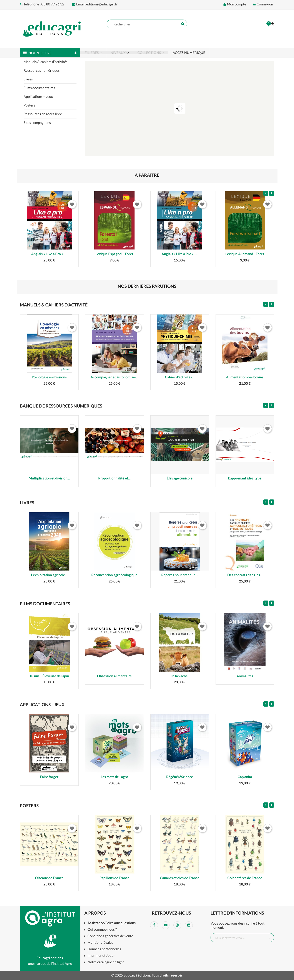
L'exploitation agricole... (49, 575)
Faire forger (49, 777)
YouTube (166, 925)
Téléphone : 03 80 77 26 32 (42, 4)
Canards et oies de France (180, 878)
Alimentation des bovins (245, 377)
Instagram (177, 925)
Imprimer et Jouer (101, 956)
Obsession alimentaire (114, 676)
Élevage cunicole (179, 478)
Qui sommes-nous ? (102, 930)
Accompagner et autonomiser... (114, 377)
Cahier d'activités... (180, 377)
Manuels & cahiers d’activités (46, 62)
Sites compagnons (37, 123)
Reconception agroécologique (114, 575)
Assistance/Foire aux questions (112, 923)
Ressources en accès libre (43, 114)
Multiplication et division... (49, 478)
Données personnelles (104, 949)
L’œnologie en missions (49, 377)
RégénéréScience (180, 777)
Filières (92, 53)
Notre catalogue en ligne (106, 962)
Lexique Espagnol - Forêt (114, 254)
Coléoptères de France (245, 878)
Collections (149, 53)
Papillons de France (115, 878)
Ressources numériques (42, 71)
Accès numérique (189, 53)
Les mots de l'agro (114, 777)
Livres (28, 79)
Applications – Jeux (38, 97)
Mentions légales (100, 943)
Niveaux (119, 53)
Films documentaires (39, 88)
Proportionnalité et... (114, 478)
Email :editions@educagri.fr (95, 4)
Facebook (154, 925)
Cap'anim (245, 777)
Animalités (245, 676)
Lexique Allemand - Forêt (245, 254)
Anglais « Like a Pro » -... (49, 254)
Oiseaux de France (49, 878)
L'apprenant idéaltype (245, 478)
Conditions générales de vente (110, 936)
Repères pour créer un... (180, 575)
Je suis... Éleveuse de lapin (49, 676)
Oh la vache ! (180, 676)
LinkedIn (189, 925)
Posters (29, 105)
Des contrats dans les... (245, 575)
